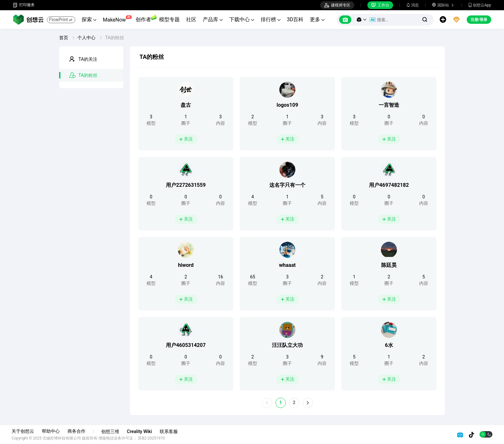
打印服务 (24, 5)
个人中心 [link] (87, 38)
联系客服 (170, 431)
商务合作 (78, 431)
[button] (362, 20)
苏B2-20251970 (153, 438)
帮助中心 (52, 431)
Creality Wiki (141, 431)
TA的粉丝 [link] (115, 38)
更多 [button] (317, 19)
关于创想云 (24, 431)
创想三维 (112, 431)
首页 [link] (64, 38)
